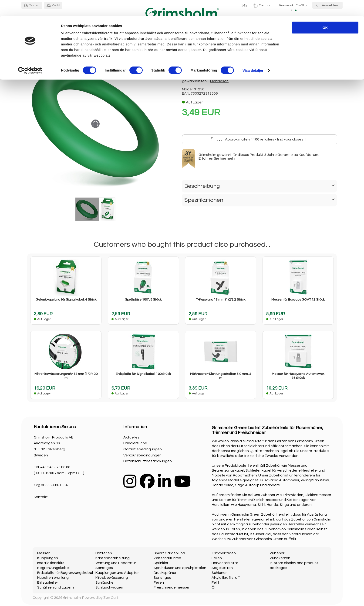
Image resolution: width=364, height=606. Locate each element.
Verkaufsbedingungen (142, 455)
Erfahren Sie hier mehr (217, 158)
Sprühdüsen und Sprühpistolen (180, 568)
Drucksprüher (165, 573)
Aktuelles (131, 437)
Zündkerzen (280, 558)
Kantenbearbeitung (113, 558)
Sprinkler (161, 563)
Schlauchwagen (109, 587)
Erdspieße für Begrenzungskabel (65, 573)
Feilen (159, 582)
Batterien (104, 553)
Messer (43, 553)
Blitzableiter (48, 582)
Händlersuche (135, 443)
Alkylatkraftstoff (226, 578)
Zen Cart (111, 598)
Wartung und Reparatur (116, 563)
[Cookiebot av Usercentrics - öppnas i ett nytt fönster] (30, 55)
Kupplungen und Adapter (117, 573)
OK (325, 12)
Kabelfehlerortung (53, 578)
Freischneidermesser (172, 587)
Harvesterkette (225, 563)
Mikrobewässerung (112, 578)
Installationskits (51, 563)
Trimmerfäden (224, 553)
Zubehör (277, 553)
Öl (213, 587)
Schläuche (104, 582)
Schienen (220, 573)
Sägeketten (222, 568)
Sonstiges (104, 568)
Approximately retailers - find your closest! (259, 139)
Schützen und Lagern (56, 587)
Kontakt (41, 497)
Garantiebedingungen (143, 449)
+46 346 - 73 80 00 (55, 467)
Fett (215, 582)
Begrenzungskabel (53, 568)
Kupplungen (48, 558)
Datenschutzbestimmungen (148, 461)
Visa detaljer (253, 54)
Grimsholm (72, 598)
